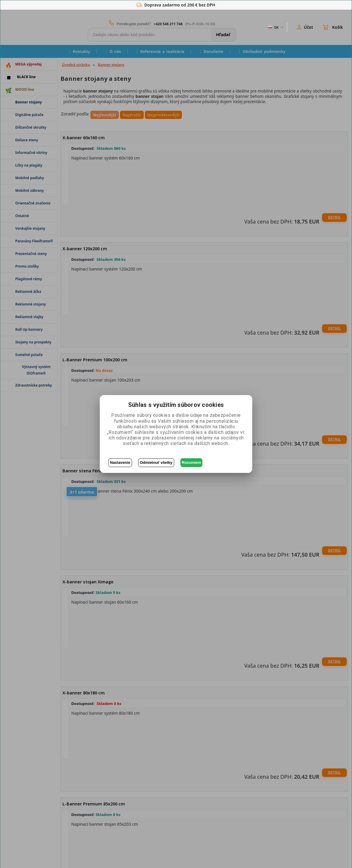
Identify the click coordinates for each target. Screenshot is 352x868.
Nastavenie (120, 462)
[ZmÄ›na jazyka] (275, 27)
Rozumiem (192, 462)
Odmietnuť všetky (156, 462)
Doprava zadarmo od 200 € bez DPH (176, 5)
